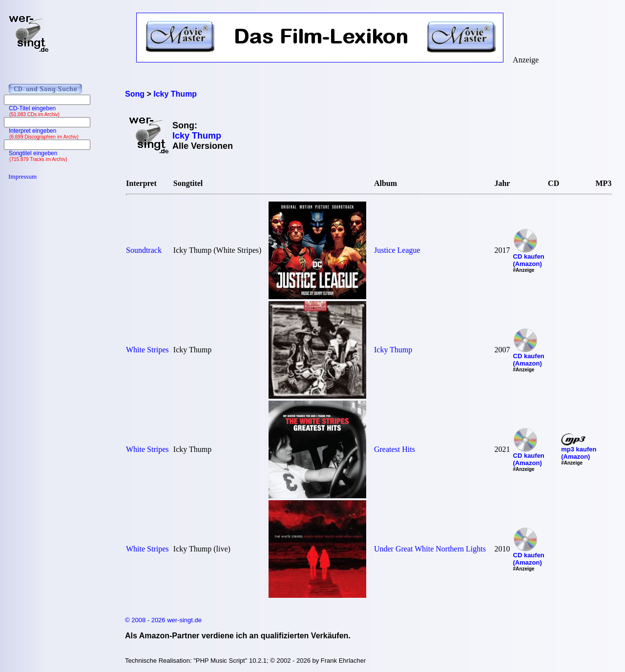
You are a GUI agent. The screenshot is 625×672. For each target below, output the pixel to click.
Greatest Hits (395, 449)
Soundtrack (144, 250)
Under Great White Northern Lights (430, 549)
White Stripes (147, 350)
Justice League (397, 250)
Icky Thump (393, 350)
